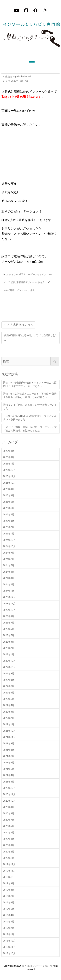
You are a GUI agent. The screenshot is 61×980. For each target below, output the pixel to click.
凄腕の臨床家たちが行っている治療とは (30, 338)
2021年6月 (9, 763)
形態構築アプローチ (27, 282)
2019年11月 (9, 871)
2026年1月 (9, 464)
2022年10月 (9, 667)
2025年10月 (9, 483)
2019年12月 (9, 864)
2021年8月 (9, 750)
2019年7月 (9, 896)
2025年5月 (9, 508)
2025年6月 (9, 502)
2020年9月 (9, 807)
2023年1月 (9, 654)
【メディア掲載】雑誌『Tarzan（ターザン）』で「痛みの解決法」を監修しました (30, 429)
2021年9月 (9, 744)
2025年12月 (9, 470)
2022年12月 (9, 661)
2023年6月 (9, 629)
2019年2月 (9, 928)
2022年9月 (9, 674)
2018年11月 (9, 947)
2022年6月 (9, 693)
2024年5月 (9, 565)
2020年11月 (9, 794)
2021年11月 (9, 737)
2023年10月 (9, 610)
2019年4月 (9, 915)
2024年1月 (9, 591)
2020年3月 (9, 845)
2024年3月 (9, 578)
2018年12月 (9, 941)
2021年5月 (9, 769)
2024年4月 (9, 572)
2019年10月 (9, 877)
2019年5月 (9, 909)
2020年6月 (9, 826)
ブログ (6, 282)
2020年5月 (9, 833)
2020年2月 (9, 852)
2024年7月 (9, 559)
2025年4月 (9, 515)
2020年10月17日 (19, 81)
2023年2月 (9, 648)
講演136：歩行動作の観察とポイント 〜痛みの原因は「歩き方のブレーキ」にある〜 (30, 384)
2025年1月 (9, 534)
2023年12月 (9, 597)
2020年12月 (9, 788)
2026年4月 (9, 451)
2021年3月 (9, 782)
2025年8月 (9, 495)
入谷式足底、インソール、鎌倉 (19, 290)
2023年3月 (9, 642)
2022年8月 (9, 680)
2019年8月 (9, 890)
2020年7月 (9, 820)
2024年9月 (9, 553)
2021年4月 (9, 775)
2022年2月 (9, 718)
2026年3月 (9, 457)
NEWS (22, 274)
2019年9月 (9, 883)
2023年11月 (9, 604)
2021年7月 (9, 756)
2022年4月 (9, 705)
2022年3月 (9, 712)
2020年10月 (9, 801)
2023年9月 (9, 616)
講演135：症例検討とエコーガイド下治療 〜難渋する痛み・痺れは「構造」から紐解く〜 (30, 395)
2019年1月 (9, 934)
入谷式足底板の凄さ (18, 325)
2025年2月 (9, 527)
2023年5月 (9, 635)
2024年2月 (9, 585)
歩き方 (41, 282)
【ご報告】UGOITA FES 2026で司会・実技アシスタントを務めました (30, 418)
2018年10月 (9, 953)
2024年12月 (9, 540)
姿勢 (13, 282)
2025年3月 (9, 521)
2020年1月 (9, 858)
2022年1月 (9, 724)
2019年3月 (9, 922)
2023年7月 (9, 623)
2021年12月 (9, 731)
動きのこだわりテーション (36, 966)
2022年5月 (9, 699)
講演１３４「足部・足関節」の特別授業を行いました (30, 407)
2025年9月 (9, 489)
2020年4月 (9, 839)
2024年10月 (9, 546)
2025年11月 (9, 476)
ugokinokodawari (22, 76)
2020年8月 (9, 813)
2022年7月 (9, 686)
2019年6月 (9, 903)
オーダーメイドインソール (39, 274)
